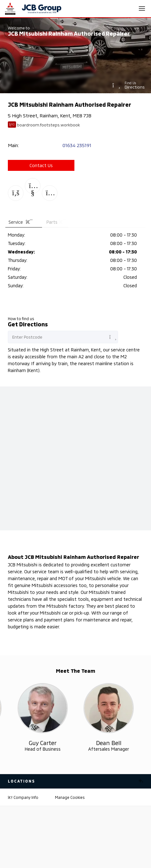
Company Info (23, 797)
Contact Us (41, 165)
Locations (22, 781)
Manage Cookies (70, 797)
